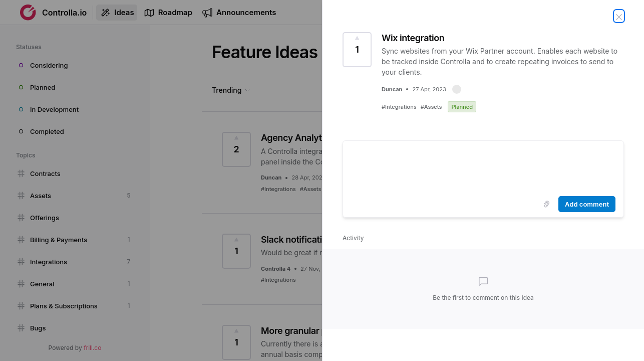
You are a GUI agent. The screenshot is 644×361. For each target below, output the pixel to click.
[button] (457, 89)
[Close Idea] (619, 16)
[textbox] (483, 166)
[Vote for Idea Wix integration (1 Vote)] (357, 50)
